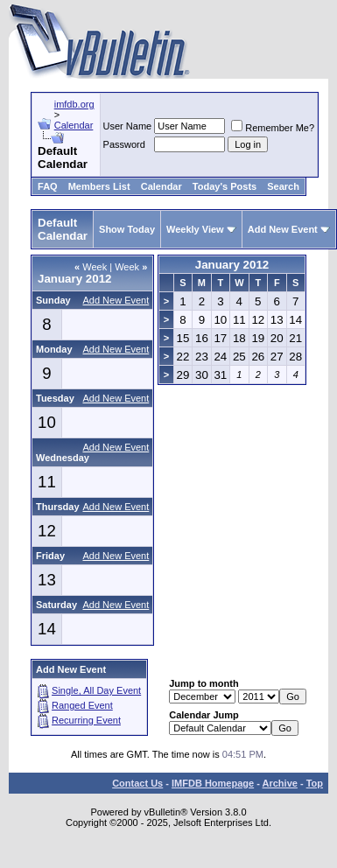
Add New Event (283, 229)
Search (283, 186)
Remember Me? (273, 128)
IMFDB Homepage (213, 783)
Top (315, 783)
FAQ (48, 186)
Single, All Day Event (96, 690)
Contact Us (137, 783)
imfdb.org (74, 104)
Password (124, 144)
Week (91, 267)
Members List (99, 186)
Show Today (127, 229)
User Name (128, 126)
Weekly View (195, 229)
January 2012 (232, 265)
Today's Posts (225, 186)
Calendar (74, 125)
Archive (280, 783)
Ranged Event (82, 705)
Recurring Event (86, 720)
